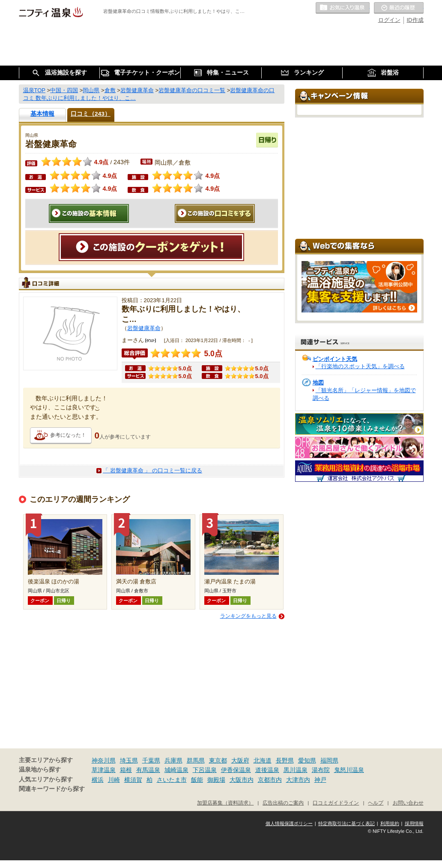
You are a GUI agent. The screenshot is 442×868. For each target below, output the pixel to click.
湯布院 (321, 770)
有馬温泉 (148, 770)
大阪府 (240, 760)
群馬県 (196, 760)
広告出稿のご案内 (283, 803)
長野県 (285, 760)
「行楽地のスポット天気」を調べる (360, 366)
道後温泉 (267, 770)
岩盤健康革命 (144, 328)
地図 (318, 383)
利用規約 (390, 823)
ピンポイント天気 (335, 359)
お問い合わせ (408, 803)
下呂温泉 (205, 770)
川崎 (114, 780)
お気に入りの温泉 (343, 8)
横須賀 (133, 780)
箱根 (126, 770)
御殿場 (216, 780)
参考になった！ (68, 435)
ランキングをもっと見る (248, 616)
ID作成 (415, 20)
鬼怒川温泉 (349, 770)
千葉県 (151, 760)
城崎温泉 (176, 770)
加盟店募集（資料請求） (225, 803)
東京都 (218, 760)
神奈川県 (104, 760)
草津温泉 (104, 770)
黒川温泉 (296, 770)
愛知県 (307, 760)
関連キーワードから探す (52, 789)
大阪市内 (242, 780)
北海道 (263, 760)
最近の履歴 (399, 8)
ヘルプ (376, 803)
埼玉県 (129, 760)
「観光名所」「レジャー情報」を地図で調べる (364, 394)
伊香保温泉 (236, 770)
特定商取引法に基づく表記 (346, 823)
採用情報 (414, 823)
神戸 (320, 780)
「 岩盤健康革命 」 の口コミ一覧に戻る (152, 470)
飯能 (197, 780)
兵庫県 (173, 760)
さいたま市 (172, 780)
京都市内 (270, 780)
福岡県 (329, 760)
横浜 (98, 780)
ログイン (389, 20)
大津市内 (298, 780)
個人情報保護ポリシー (289, 823)
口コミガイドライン (336, 803)
